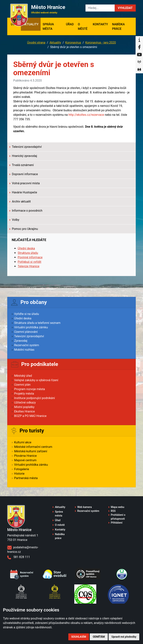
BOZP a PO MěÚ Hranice (30, 416)
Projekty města (24, 394)
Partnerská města (26, 478)
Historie (19, 474)
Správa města (48, 27)
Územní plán (22, 385)
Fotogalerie (22, 469)
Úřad (70, 24)
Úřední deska (26, 248)
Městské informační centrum (33, 447)
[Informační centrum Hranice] (139, 40)
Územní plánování (26, 332)
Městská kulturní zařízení (31, 451)
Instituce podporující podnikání (35, 398)
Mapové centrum (25, 460)
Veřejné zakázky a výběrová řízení (36, 380)
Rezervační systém (27, 345)
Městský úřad (23, 376)
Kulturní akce (23, 442)
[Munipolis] (139, 62)
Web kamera (85, 507)
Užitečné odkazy (25, 402)
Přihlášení (117, 523)
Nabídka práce (118, 27)
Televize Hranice (28, 266)
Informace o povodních (26, 211)
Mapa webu (117, 507)
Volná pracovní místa (25, 183)
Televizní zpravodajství (26, 147)
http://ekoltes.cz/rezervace (86, 115)
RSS (113, 511)
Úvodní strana (36, 43)
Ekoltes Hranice (24, 411)
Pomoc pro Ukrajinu (24, 229)
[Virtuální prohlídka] (139, 70)
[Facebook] (139, 47)
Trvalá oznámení (22, 165)
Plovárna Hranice (25, 456)
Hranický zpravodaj (23, 156)
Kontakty (100, 24)
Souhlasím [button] (79, 637)
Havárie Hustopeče (23, 192)
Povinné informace (30, 257)
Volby (14, 220)
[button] (125, 8)
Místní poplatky (24, 407)
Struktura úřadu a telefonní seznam (37, 323)
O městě (83, 27)
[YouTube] (139, 55)
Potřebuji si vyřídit (30, 262)
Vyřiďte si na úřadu (27, 314)
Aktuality (31, 24)
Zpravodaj (21, 341)
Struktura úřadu (28, 253)
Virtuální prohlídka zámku (31, 327)
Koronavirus (73, 43)
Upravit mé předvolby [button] (124, 637)
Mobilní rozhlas (24, 350)
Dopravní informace (24, 174)
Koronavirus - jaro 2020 (101, 43)
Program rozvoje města (30, 389)
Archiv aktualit (20, 201)
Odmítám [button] (99, 637)
